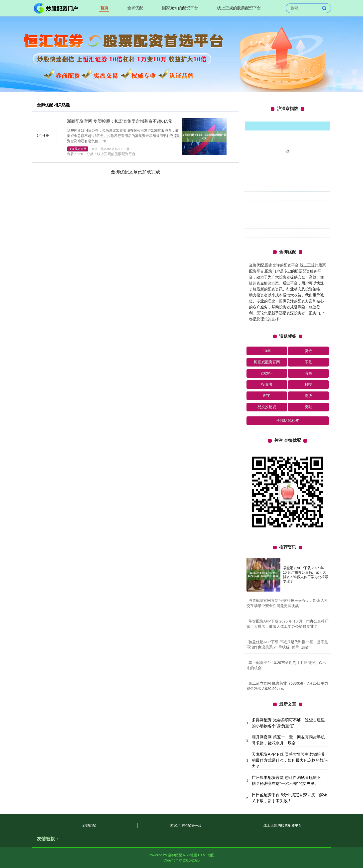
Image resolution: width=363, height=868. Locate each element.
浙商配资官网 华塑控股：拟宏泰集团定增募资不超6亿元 (120, 121)
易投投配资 (267, 407)
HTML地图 (206, 855)
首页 (104, 8)
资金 (308, 351)
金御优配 (135, 8)
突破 (308, 407)
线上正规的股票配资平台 (239, 8)
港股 (308, 396)
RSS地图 (190, 855)
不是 (308, 362)
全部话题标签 (288, 421)
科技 (308, 384)
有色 (308, 373)
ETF (267, 396)
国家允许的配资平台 (180, 8)
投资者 (267, 384)
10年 (267, 351)
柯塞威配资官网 (267, 362)
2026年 (267, 373)
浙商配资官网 (78, 149)
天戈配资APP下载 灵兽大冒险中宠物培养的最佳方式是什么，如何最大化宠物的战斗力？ (290, 760)
